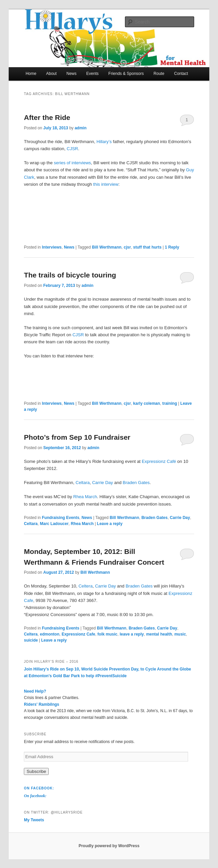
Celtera (86, 586)
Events (93, 74)
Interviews (52, 247)
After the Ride (47, 117)
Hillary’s (104, 142)
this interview (106, 184)
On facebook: (39, 788)
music (180, 634)
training (170, 403)
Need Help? (35, 691)
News (72, 74)
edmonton (50, 634)
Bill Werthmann (107, 247)
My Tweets (34, 820)
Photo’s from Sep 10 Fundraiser (77, 437)
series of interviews (72, 163)
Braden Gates (136, 483)
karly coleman (146, 403)
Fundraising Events (61, 518)
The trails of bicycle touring (70, 275)
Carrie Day (102, 483)
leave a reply (132, 634)
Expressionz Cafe (78, 634)
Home (31, 74)
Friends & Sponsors (126, 74)
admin (80, 128)
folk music (107, 634)
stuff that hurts (147, 247)
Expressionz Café (159, 461)
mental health (159, 634)
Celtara (83, 483)
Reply (172, 247)
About (51, 74)
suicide (31, 640)
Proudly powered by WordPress (109, 846)
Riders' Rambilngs (41, 704)
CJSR (73, 149)
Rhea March (85, 497)
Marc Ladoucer (54, 524)
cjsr (127, 247)
